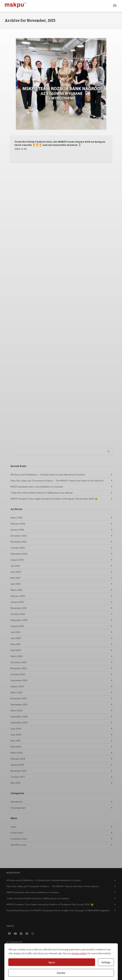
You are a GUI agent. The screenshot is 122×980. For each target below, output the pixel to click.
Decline (61, 973)
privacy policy (79, 953)
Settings (106, 962)
